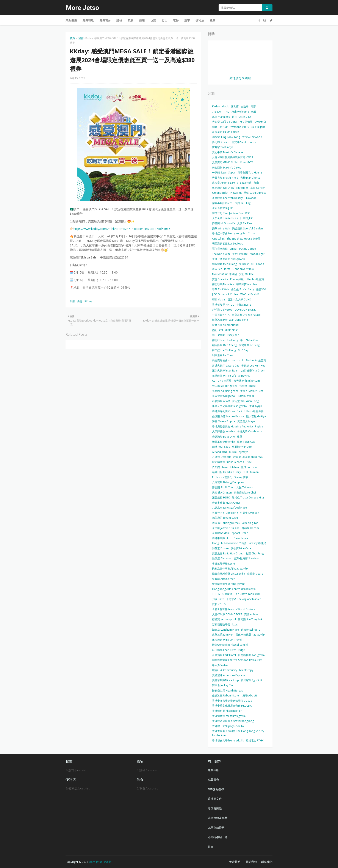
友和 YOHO (219, 604)
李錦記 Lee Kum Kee (253, 366)
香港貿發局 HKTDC (223, 305)
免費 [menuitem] (213, 20)
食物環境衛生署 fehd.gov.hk (229, 584)
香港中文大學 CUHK (239, 299)
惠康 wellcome (240, 112)
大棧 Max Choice (250, 178)
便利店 (235, 106)
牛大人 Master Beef (252, 391)
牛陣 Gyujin (256, 406)
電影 (253, 106)
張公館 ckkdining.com (225, 391)
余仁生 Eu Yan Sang (243, 289)
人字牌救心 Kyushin (224, 431)
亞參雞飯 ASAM (221, 401)
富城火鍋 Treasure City (226, 366)
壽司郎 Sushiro (221, 142)
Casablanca (241, 538)
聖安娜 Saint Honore (244, 142)
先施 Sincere (244, 305)
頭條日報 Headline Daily (226, 472)
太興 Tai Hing (243, 203)
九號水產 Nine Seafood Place (229, 508)
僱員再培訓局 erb (222, 203)
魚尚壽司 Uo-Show (223, 188)
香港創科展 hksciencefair (227, 711)
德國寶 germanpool (224, 619)
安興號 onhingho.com (247, 381)
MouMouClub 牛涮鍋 (225, 274)
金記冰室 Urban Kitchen (226, 695)
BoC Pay (243, 350)
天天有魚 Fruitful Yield (225, 178)
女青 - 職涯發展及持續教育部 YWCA (233, 157)
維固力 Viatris (220, 665)
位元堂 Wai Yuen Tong (245, 401)
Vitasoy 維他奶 (257, 543)
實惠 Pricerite (220, 279)
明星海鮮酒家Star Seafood (228, 244)
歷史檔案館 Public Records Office (232, 462)
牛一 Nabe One (249, 340)
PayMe (259, 426)
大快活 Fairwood (252, 137)
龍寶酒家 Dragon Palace (246, 315)
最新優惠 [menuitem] (71, 20)
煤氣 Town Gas (246, 442)
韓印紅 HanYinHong (224, 350)
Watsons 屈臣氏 (240, 127)
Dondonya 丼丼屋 (243, 269)
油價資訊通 (215, 808)
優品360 (261, 289)
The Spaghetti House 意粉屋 (244, 239)
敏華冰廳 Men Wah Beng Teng (230, 320)
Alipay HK (244, 376)
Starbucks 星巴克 (256, 360)
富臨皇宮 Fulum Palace (226, 132)
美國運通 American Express (228, 675)
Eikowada (251, 198)
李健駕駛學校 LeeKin (224, 564)
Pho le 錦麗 (237, 279)
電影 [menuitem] (176, 20)
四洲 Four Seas (221, 447)
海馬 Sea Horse (221, 269)
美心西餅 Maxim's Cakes (227, 168)
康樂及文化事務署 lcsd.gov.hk (230, 406)
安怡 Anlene (251, 614)
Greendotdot (220, 193)
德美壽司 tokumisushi (225, 518)
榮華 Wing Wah (221, 228)
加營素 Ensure (220, 548)
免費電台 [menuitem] (105, 20)
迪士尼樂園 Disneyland (226, 335)
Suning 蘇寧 (241, 477)
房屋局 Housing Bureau (226, 523)
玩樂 (80, 38)
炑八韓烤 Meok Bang (224, 264)
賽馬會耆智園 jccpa (223, 396)
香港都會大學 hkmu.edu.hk (228, 740)
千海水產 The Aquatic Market (243, 599)
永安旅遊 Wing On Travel (227, 640)
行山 (256, 183)
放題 (239, 437)
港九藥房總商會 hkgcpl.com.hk (230, 645)
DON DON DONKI (246, 310)
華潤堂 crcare (255, 574)
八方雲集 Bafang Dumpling (228, 482)
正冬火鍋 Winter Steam (226, 371)
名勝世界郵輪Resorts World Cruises (233, 609)
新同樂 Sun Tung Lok (250, 619)
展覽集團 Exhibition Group (228, 553)
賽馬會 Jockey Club (223, 685)
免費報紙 (213, 770)
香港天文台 (215, 799)
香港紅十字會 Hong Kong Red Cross (234, 233)
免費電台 (213, 780)
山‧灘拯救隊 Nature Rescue (228, 416)
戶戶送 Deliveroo (222, 310)
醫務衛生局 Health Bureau (228, 691)
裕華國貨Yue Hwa (247, 284)
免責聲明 (235, 862)
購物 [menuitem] (119, 20)
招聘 (215, 127)
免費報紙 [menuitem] (88, 20)
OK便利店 (260, 122)
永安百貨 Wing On (223, 208)
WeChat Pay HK (250, 294)
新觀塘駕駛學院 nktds (225, 624)
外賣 (211, 847)
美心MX (224, 127)
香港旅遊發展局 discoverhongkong (233, 721)
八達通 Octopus (222, 457)
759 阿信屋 (246, 122)
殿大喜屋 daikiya (256, 416)
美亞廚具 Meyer (247, 421)
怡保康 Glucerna (222, 558)
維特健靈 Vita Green (253, 371)
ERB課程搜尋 (216, 789)
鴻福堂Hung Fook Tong (226, 137)
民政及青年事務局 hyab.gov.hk (230, 569)
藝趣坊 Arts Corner (223, 579)
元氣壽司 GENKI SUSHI (225, 162)
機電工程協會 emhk (224, 442)
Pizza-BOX (247, 162)
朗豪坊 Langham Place (225, 630)
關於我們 (251, 862)
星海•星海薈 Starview (246, 558)
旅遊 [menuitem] (142, 20)
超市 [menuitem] (187, 20)
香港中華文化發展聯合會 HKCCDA (232, 706)
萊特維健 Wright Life (224, 376)
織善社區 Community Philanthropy (233, 670)
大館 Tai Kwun (245, 487)
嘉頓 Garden (258, 188)
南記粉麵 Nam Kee (223, 284)
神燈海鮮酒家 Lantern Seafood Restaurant (237, 660)
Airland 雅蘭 (219, 452)
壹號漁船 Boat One (223, 437)
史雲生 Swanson (250, 513)
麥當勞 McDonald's (224, 223)
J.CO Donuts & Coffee (225, 294)
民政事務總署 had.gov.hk (250, 635)
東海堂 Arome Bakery (225, 183)
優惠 (80, 301)
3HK (245, 472)
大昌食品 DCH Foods (251, 264)
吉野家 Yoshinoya (223, 147)
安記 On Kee (246, 274)
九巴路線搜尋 (216, 828)
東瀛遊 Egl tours (250, 630)
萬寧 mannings (221, 117)
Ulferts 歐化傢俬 (254, 411)
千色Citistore (240, 254)
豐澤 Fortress (249, 467)
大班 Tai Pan (244, 223)
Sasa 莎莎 (246, 183)
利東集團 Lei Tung (223, 355)
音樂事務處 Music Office (226, 503)
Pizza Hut (236, 193)
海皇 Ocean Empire (224, 421)
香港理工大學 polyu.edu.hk (228, 726)
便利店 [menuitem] (200, 20)
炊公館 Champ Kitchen (225, 467)
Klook (225, 106)
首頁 (72, 38)
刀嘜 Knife (218, 599)
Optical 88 (218, 239)
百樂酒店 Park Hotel (224, 655)
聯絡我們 (267, 862)
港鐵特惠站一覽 (218, 837)
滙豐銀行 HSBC (221, 497)
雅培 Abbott (250, 695)
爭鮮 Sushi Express (255, 193)
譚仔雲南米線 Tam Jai (225, 249)
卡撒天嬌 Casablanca (250, 431)
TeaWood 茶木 (221, 254)
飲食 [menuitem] (131, 20)
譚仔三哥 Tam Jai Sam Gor (228, 213)
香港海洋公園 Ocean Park (227, 411)
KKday (88, 301)
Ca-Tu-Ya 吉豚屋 (222, 381)
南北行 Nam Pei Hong (225, 340)
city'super (242, 188)
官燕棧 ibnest (247, 386)
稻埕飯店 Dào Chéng (224, 345)
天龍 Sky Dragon (222, 493)
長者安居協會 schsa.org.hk (228, 360)
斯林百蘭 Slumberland (225, 325)
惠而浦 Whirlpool (242, 447)
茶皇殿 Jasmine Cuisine (226, 528)
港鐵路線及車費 (218, 818)
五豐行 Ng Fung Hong (225, 513)
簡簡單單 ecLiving (249, 345)
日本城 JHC (246, 218)
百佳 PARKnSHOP (242, 117)
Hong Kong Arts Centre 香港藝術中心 (234, 589)
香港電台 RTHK (255, 740)
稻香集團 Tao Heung (250, 173)
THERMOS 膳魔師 (222, 594)
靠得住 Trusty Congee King (248, 497)
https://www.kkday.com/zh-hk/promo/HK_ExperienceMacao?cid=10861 (123, 229)
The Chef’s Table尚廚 (247, 594)
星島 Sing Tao (250, 523)
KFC (248, 213)
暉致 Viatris (219, 299)
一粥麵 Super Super (224, 173)
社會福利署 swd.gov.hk (252, 655)
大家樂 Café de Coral (225, 122)
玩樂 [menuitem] (153, 20)
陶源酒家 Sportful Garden (247, 228)
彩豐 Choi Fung (255, 553)
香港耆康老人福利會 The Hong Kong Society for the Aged (238, 733)
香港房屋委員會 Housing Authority (232, 426)
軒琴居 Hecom (250, 528)
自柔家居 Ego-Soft (252, 680)
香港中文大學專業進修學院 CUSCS (232, 701)
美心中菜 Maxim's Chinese (228, 152)
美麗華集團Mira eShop (225, 680)
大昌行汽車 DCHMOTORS (227, 614)
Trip (227, 112)
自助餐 (245, 106)
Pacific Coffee (248, 249)
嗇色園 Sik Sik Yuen (223, 487)
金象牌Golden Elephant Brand (230, 533)
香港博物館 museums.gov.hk (229, 716)
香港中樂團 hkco (222, 538)
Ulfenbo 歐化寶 (255, 279)
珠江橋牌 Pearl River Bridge (228, 650)
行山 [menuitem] (164, 20)
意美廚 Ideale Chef (245, 493)
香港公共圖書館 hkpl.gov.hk (228, 259)
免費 (254, 112)
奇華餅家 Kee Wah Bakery (227, 198)
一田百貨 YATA (221, 315)
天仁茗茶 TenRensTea (225, 218)
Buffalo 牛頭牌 (246, 396)
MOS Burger (257, 254)
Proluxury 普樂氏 (222, 477)
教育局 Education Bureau (248, 457)
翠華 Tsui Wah (221, 289)
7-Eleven (217, 112)
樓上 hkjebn (259, 127)
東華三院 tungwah (223, 635)
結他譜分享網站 (240, 78)
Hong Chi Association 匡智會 (229, 543)
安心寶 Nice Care (241, 548)
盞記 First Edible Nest (225, 330)
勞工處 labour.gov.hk (225, 386)
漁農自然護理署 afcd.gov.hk (228, 574)
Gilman (254, 472)
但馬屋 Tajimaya (239, 452)
